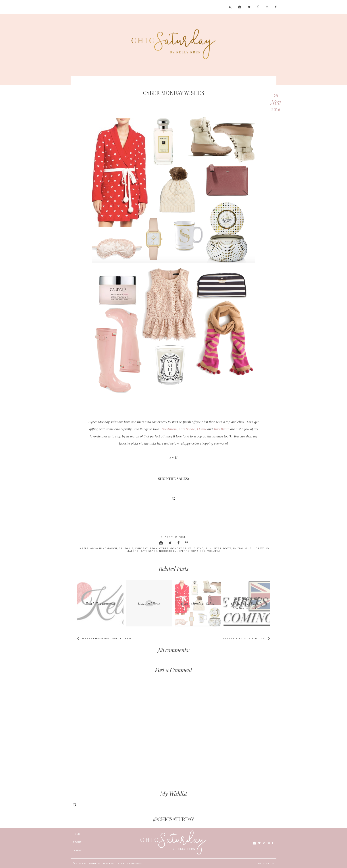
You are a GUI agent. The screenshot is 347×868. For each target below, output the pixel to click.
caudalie (126, 548)
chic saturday (146, 548)
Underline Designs (129, 863)
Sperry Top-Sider (192, 551)
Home (77, 834)
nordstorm (168, 551)
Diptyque (201, 548)
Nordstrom (169, 429)
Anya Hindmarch (104, 548)
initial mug (242, 548)
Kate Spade (186, 429)
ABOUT (77, 842)
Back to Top (266, 863)
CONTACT (78, 850)
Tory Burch (221, 429)
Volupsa (214, 551)
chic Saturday (92, 863)
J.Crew (201, 429)
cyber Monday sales (175, 548)
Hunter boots (221, 548)
